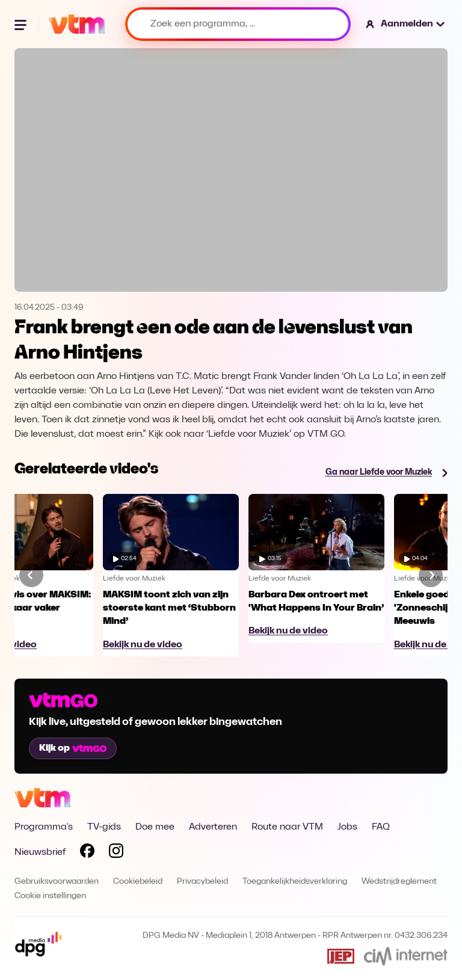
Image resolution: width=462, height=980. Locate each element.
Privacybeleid (202, 882)
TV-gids (104, 827)
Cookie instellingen (50, 896)
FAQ (381, 827)
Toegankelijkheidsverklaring (295, 882)
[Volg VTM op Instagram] (116, 853)
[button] (406, 24)
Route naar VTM (287, 827)
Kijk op (73, 748)
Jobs (347, 827)
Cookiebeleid (138, 882)
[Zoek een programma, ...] (238, 24)
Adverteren (213, 827)
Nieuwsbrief (40, 852)
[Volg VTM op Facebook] (87, 853)
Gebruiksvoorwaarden (57, 882)
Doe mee (155, 827)
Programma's (44, 827)
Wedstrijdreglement (399, 882)
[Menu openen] (22, 24)
